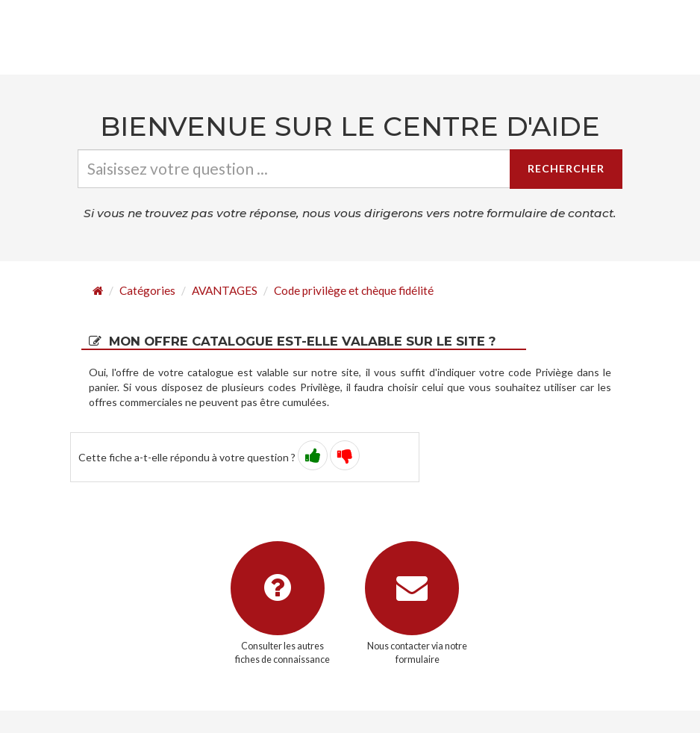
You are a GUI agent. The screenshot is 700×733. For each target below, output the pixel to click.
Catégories (147, 290)
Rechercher (566, 168)
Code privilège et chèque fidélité (354, 290)
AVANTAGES (225, 290)
